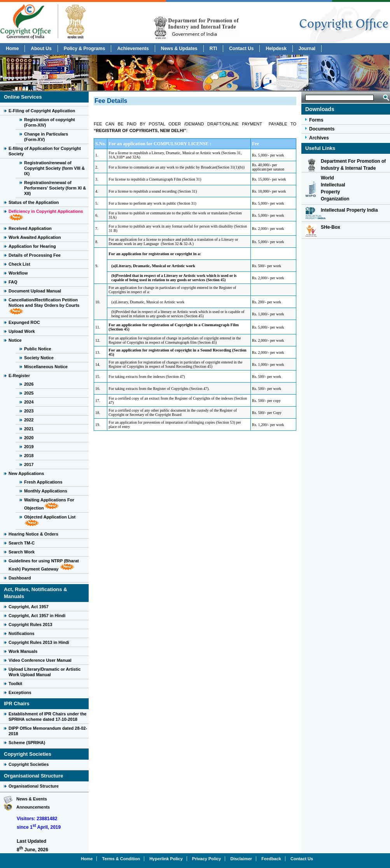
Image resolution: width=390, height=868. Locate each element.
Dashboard (20, 578)
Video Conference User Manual (40, 660)
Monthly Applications (46, 491)
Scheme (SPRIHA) (27, 743)
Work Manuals (23, 651)
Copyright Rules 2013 (30, 624)
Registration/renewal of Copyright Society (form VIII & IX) (54, 168)
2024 (29, 402)
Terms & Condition (121, 859)
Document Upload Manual (35, 291)
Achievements (133, 49)
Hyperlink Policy (166, 859)
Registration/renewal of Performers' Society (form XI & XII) (55, 188)
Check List (19, 264)
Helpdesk (276, 49)
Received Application (30, 228)
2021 (29, 429)
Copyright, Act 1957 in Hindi (37, 616)
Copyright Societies (29, 764)
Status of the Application (34, 202)
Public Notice (38, 349)
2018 (29, 456)
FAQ (13, 282)
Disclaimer (241, 859)
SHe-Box (331, 227)
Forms (316, 120)
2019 (29, 447)
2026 (29, 384)
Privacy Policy (207, 859)
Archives (319, 138)
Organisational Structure (34, 786)
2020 (29, 438)
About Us (41, 49)
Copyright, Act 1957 (29, 607)
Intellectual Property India (349, 210)
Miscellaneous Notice (46, 367)
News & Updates (179, 49)
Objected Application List (50, 517)
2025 (29, 393)
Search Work (22, 552)
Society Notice (39, 358)
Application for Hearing (32, 246)
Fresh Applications (43, 482)
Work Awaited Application (35, 237)
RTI (213, 49)
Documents (322, 129)
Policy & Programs (85, 49)
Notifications (22, 633)
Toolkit (15, 684)
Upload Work (22, 331)
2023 (29, 411)
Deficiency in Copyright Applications (46, 211)
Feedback (271, 859)
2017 (29, 464)
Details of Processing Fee (35, 255)
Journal (307, 49)
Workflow (18, 273)
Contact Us (241, 49)
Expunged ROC (24, 322)
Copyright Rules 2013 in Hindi (39, 642)
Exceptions (20, 692)
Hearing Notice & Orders (33, 534)
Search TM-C (22, 543)
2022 (29, 420)
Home (12, 49)
